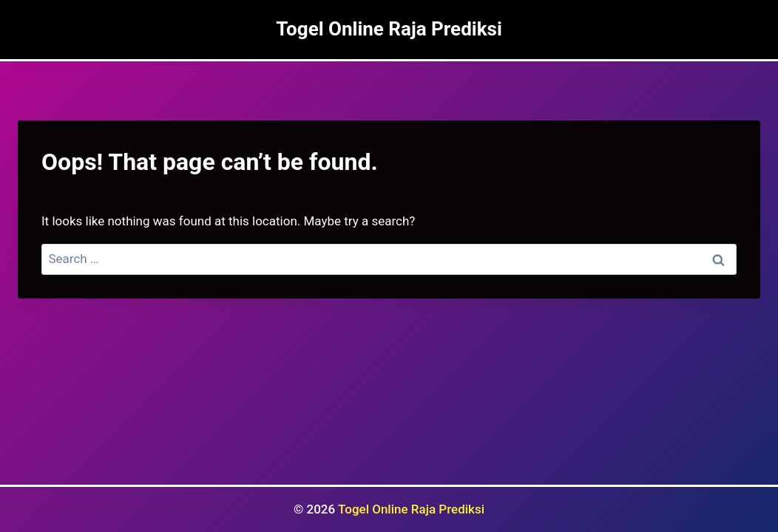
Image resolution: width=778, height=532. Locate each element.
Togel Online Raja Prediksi (411, 509)
